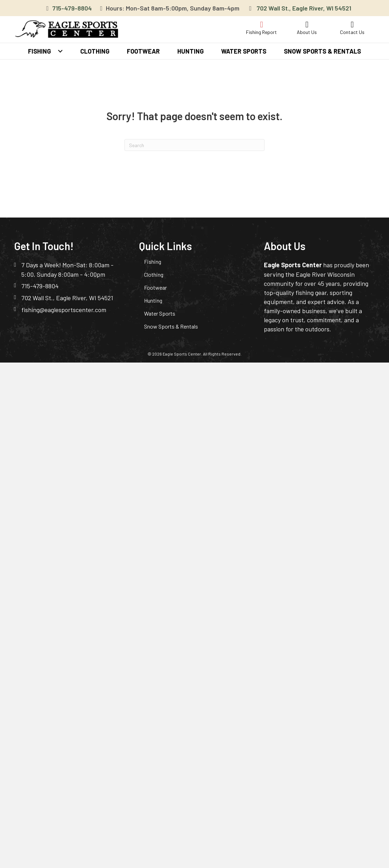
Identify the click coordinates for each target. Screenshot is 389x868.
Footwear (155, 287)
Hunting (153, 300)
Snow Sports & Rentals (171, 326)
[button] (60, 51)
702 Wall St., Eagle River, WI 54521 (304, 8)
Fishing (153, 261)
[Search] (194, 145)
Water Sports (160, 313)
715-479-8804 (72, 8)
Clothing (154, 274)
